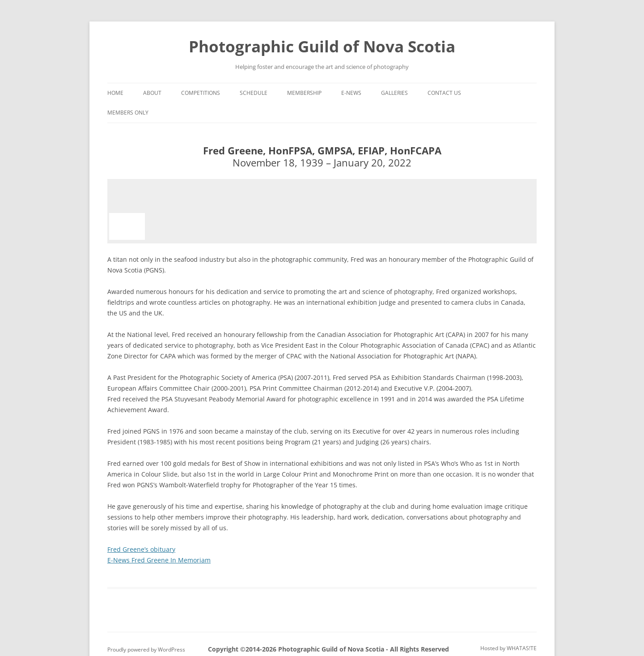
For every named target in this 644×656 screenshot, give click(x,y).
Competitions (201, 93)
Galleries (394, 93)
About (152, 93)
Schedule (254, 93)
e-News (351, 93)
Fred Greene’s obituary (141, 549)
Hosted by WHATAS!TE (508, 648)
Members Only (128, 113)
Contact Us (444, 93)
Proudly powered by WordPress (146, 650)
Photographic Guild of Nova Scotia (322, 46)
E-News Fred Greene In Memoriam (159, 560)
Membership (304, 93)
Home (115, 93)
